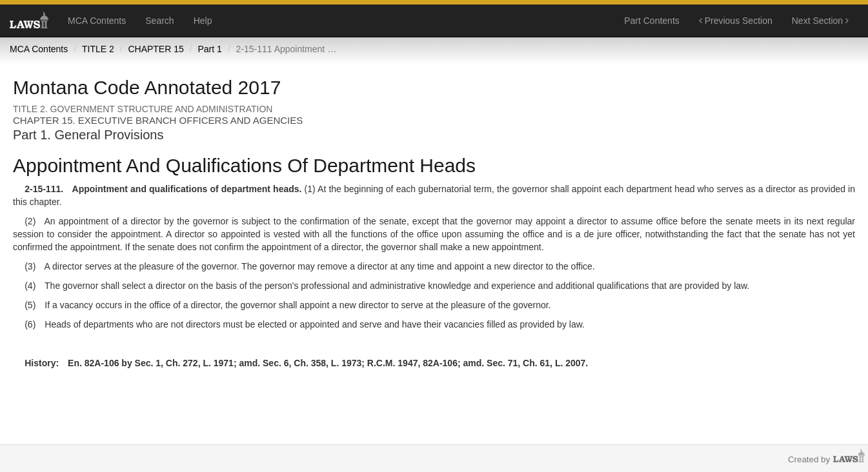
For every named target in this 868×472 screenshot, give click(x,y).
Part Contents (652, 21)
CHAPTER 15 (156, 49)
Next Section (820, 21)
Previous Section (736, 21)
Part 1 (209, 49)
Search (159, 21)
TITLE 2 (98, 49)
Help (203, 21)
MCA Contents (97, 21)
